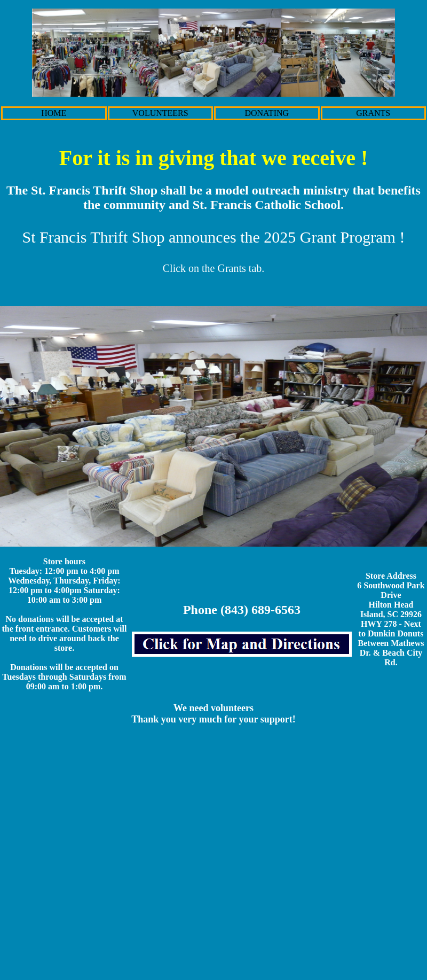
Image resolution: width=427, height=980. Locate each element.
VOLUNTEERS (160, 113)
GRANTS (373, 113)
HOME (54, 113)
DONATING (267, 113)
